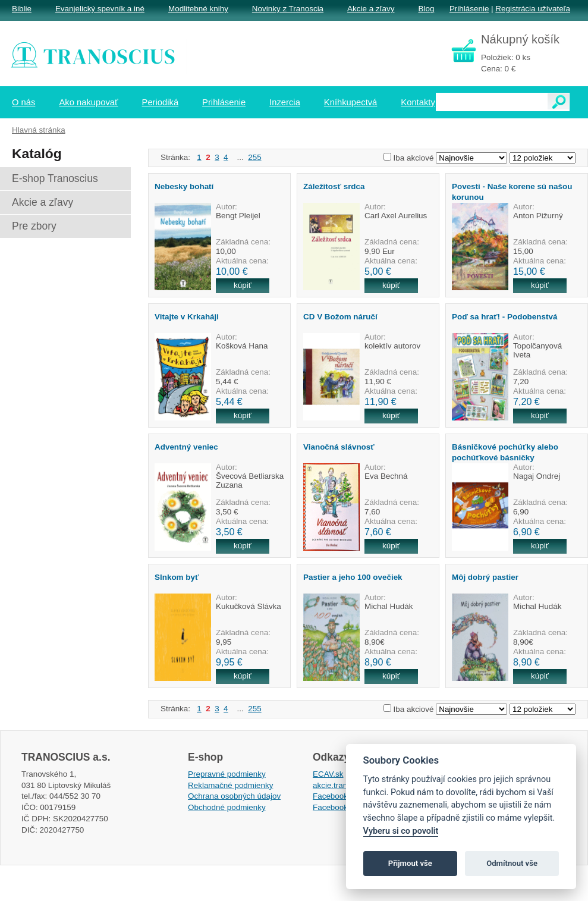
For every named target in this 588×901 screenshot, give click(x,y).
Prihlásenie (469, 9)
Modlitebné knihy (198, 9)
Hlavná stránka (39, 130)
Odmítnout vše (512, 863)
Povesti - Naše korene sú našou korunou (512, 191)
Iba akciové (414, 158)
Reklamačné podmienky (230, 785)
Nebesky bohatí (184, 186)
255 (254, 157)
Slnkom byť (177, 577)
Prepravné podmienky (227, 774)
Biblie (22, 9)
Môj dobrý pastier (485, 577)
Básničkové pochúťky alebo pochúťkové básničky (505, 452)
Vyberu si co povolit (401, 831)
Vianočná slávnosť (339, 447)
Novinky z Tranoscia (288, 9)
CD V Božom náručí (340, 317)
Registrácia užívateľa (533, 9)
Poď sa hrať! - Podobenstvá (504, 317)
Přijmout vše (410, 863)
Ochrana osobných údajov (234, 796)
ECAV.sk (328, 774)
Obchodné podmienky (227, 807)
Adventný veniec (186, 447)
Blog (426, 9)
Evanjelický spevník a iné (100, 9)
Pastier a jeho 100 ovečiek (353, 577)
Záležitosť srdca (334, 186)
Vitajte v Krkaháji (187, 317)
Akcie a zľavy (371, 9)
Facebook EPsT (341, 807)
